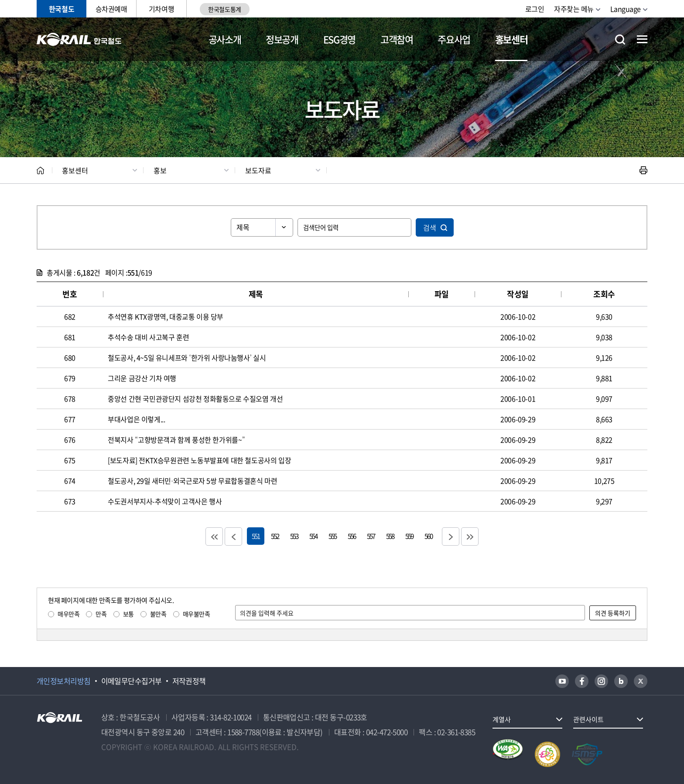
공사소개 (225, 39)
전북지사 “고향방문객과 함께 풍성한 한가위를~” (176, 440)
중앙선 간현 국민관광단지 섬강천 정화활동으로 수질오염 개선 (195, 399)
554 (313, 536)
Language (626, 9)
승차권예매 (111, 9)
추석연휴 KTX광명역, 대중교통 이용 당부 (166, 316)
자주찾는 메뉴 (574, 9)
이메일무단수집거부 (132, 681)
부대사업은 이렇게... (136, 419)
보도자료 (258, 170)
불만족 (158, 614)
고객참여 (397, 39)
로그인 (535, 9)
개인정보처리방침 (64, 681)
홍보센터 (511, 39)
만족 (101, 614)
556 (352, 536)
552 (275, 536)
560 (428, 536)
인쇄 (643, 170)
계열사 (502, 719)
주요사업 (454, 39)
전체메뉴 (642, 39)
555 (332, 536)
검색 (430, 227)
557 (371, 536)
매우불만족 (197, 614)
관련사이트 (588, 719)
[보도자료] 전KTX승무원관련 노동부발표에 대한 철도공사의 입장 (199, 460)
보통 (128, 614)
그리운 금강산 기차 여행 (142, 378)
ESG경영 (339, 39)
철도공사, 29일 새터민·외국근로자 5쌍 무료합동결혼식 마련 (192, 481)
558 (390, 536)
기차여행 (161, 9)
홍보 (160, 170)
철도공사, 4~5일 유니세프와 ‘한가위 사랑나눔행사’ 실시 (187, 358)
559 (409, 536)
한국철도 (62, 9)
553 (294, 536)
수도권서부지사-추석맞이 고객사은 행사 (165, 501)
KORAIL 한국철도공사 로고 (79, 39)
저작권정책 (189, 681)
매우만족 (68, 614)
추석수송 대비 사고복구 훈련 (148, 337)
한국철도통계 (224, 9)
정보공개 (282, 39)
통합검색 (620, 40)
